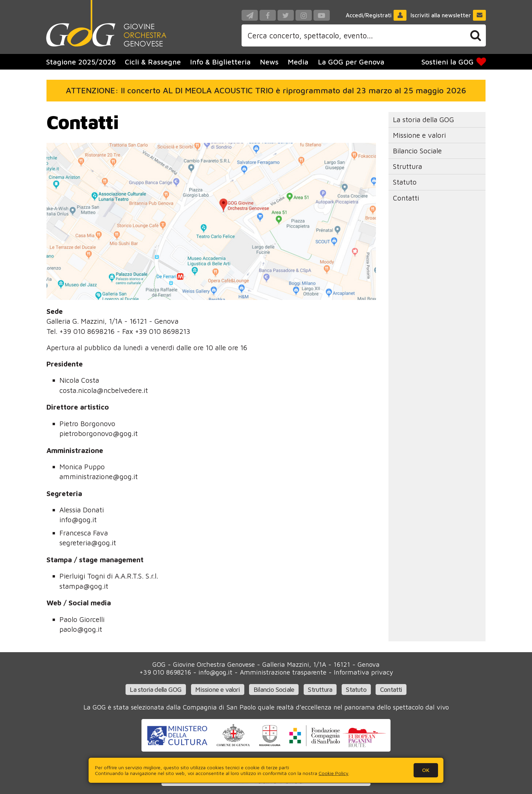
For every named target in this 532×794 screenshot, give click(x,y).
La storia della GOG (423, 119)
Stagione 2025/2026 (81, 62)
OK (426, 770)
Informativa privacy (363, 672)
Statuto (405, 182)
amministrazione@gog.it (99, 476)
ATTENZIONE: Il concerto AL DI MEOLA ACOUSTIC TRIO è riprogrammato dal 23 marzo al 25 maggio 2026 (266, 90)
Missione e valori (419, 135)
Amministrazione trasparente (283, 672)
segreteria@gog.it (88, 543)
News (269, 62)
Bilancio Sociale (417, 151)
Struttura (407, 166)
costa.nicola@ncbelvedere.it (104, 390)
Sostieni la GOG (454, 62)
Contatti (406, 198)
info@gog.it (78, 519)
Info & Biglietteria (220, 62)
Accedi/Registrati (376, 15)
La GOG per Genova (351, 62)
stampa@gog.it (84, 586)
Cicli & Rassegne (153, 62)
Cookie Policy (334, 773)
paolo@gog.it (81, 629)
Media (298, 62)
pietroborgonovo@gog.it (99, 433)
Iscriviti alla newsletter (448, 15)
